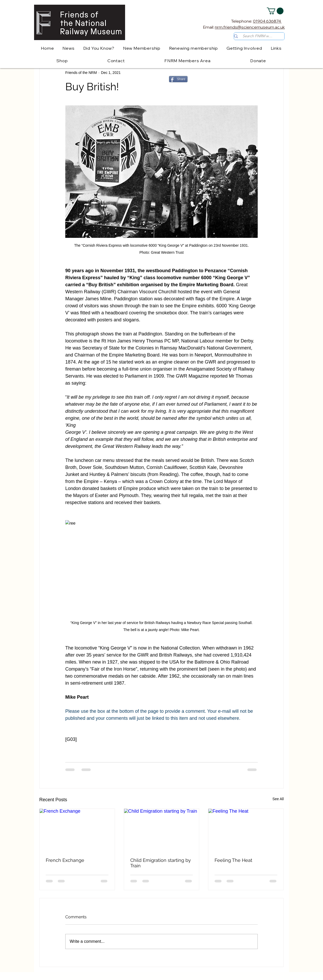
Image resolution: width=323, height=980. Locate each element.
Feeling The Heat (233, 860)
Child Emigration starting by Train (161, 863)
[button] (275, 11)
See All (278, 799)
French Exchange (65, 860)
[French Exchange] (77, 830)
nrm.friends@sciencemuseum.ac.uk (250, 27)
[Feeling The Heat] (246, 830)
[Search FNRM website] (258, 36)
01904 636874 (267, 21)
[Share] (178, 79)
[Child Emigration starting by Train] (162, 830)
